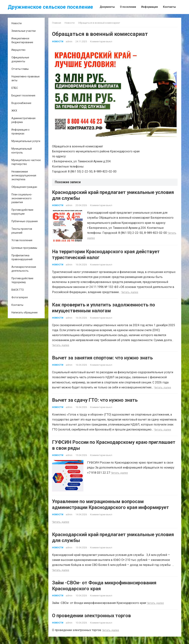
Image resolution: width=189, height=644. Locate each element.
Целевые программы (24, 248)
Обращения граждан (24, 187)
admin (69, 41)
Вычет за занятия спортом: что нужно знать (102, 359)
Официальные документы (20, 59)
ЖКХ (14, 111)
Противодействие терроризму (22, 280)
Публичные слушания (25, 221)
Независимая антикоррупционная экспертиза (24, 175)
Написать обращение (25, 312)
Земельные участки (24, 31)
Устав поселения (22, 240)
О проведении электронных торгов (91, 619)
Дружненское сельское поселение (50, 7)
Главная (57, 23)
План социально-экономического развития (22, 198)
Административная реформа (23, 120)
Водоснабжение (21, 103)
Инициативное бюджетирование (22, 40)
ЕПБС (15, 88)
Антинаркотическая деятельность (24, 269)
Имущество (18, 50)
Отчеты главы (20, 69)
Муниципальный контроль (22, 151)
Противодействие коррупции (22, 212)
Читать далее (130, 293)
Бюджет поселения (23, 95)
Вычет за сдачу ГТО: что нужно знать (95, 402)
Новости (17, 23)
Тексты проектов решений (22, 231)
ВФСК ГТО (18, 290)
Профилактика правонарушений (22, 257)
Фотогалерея (20, 297)
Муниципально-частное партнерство (26, 162)
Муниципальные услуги (26, 141)
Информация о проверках (20, 132)
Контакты (17, 305)
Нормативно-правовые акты (26, 78)
